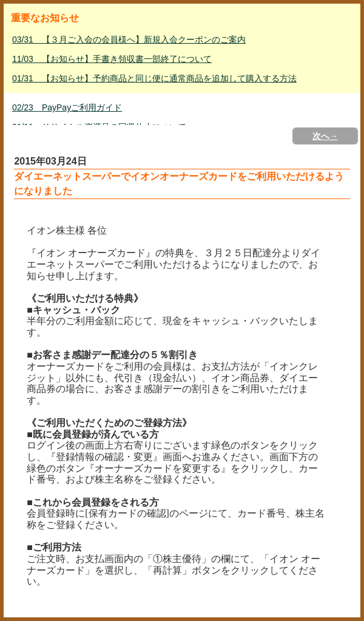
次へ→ (325, 136)
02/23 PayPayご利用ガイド (67, 107)
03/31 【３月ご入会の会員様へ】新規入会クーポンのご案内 (129, 39)
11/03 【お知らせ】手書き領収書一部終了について (112, 59)
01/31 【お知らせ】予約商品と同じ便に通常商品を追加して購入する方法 (154, 78)
